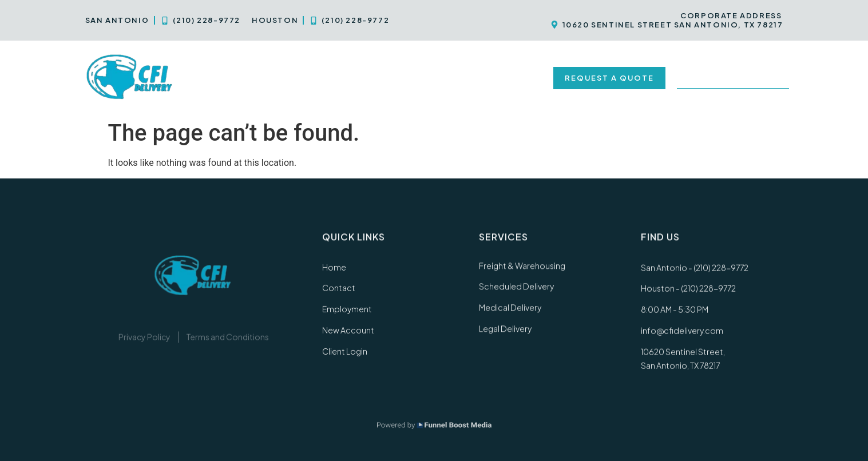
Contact (347, 78)
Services (276, 78)
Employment (419, 78)
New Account (503, 78)
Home (215, 78)
